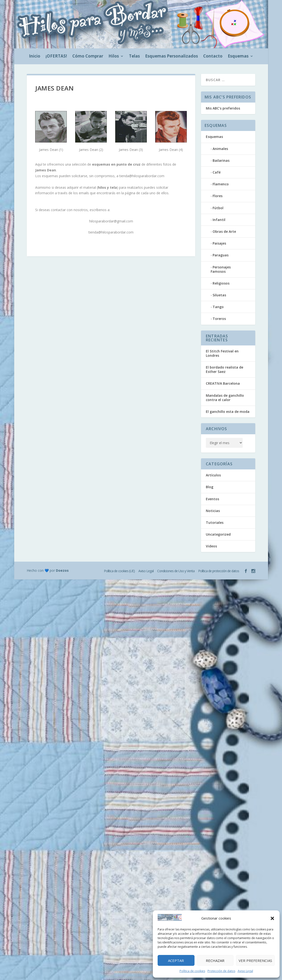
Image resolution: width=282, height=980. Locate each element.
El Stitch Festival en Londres (222, 353)
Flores (218, 196)
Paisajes (219, 243)
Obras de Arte (224, 231)
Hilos (114, 57)
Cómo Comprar (88, 57)
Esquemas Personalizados (171, 57)
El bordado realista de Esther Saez (225, 369)
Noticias (213, 511)
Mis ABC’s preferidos (223, 108)
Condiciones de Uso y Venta (176, 571)
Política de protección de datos (219, 571)
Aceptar (176, 961)
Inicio (35, 57)
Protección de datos (221, 971)
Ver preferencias (255, 961)
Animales (220, 149)
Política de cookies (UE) (119, 571)
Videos (211, 546)
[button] (272, 918)
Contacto (213, 57)
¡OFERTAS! (56, 57)
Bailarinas (221, 160)
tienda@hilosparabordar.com (142, 176)
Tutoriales (215, 522)
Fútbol (218, 208)
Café (217, 172)
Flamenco (221, 184)
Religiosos (221, 283)
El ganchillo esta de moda (228, 412)
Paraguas (221, 255)
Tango (218, 307)
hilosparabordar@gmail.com (111, 221)
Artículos (213, 475)
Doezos (62, 570)
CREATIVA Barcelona (223, 383)
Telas (134, 57)
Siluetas (219, 295)
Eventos (212, 499)
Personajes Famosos (221, 269)
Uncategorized (218, 534)
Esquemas (238, 57)
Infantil (219, 220)
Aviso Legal (245, 971)
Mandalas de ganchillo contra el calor (225, 398)
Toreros (219, 319)
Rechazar (215, 961)
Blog (210, 487)
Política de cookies (192, 971)
